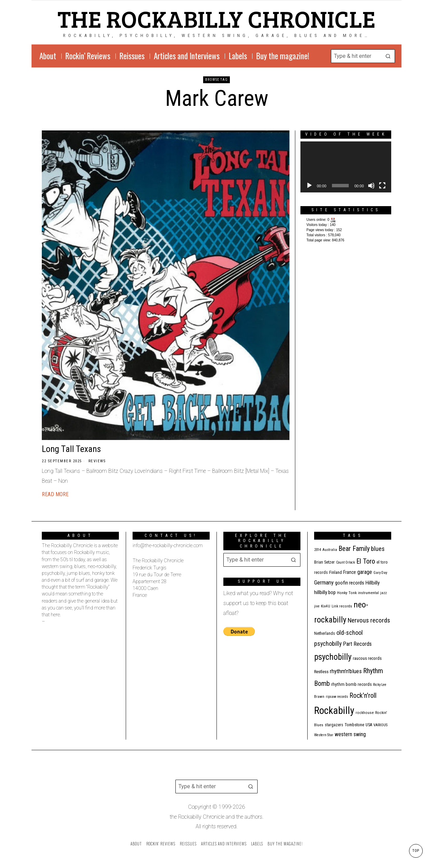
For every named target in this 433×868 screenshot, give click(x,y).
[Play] (309, 186)
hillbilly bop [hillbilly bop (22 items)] (325, 592)
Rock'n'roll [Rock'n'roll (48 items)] (363, 696)
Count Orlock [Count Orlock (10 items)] (345, 562)
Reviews (97, 461)
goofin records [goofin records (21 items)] (350, 583)
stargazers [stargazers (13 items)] (334, 725)
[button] (388, 56)
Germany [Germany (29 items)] (324, 582)
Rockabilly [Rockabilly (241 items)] (334, 710)
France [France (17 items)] (350, 572)
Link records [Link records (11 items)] (342, 606)
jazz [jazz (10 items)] (383, 593)
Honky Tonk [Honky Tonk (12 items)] (347, 593)
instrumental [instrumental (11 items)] (368, 593)
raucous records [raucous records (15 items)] (367, 658)
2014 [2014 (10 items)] (318, 550)
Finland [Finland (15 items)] (336, 572)
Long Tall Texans (71, 449)
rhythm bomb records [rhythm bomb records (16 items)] (351, 684)
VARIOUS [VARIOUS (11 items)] (380, 725)
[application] (346, 167)
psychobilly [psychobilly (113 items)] (333, 657)
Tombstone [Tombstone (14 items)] (354, 725)
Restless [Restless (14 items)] (321, 672)
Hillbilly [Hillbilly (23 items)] (373, 583)
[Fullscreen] (382, 186)
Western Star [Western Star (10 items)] (324, 735)
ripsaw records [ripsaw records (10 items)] (337, 697)
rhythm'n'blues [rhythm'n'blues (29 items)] (346, 671)
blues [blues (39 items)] (378, 549)
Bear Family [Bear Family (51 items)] (354, 549)
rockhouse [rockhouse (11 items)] (365, 713)
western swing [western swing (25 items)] (350, 734)
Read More (55, 494)
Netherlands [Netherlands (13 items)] (325, 633)
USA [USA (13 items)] (369, 725)
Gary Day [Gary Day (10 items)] (380, 573)
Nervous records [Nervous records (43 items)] (369, 620)
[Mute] (371, 186)
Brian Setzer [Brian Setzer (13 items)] (324, 562)
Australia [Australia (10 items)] (330, 550)
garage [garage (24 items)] (365, 572)
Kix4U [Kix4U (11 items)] (326, 606)
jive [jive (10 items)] (317, 606)
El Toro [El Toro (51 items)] (366, 561)
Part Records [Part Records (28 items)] (357, 644)
